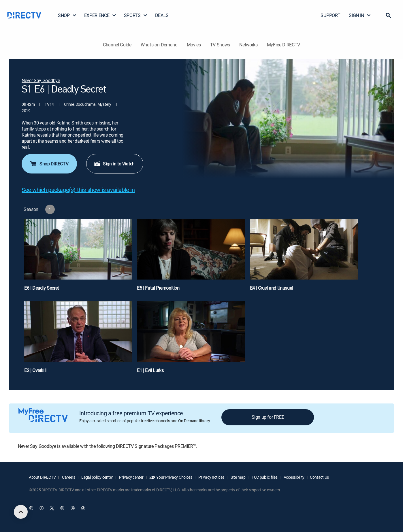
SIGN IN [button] (360, 15)
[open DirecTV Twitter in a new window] (52, 508)
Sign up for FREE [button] (268, 417)
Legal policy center (97, 477)
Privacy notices (211, 477)
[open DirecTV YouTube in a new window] (73, 508)
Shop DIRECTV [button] (49, 164)
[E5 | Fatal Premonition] (191, 257)
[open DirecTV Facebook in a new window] (42, 508)
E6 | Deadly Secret (42, 288)
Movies (194, 45)
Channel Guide (117, 45)
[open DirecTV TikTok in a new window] (83, 508)
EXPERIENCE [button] (100, 15)
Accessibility (294, 477)
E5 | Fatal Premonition (158, 288)
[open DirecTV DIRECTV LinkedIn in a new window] (31, 508)
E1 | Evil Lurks (150, 370)
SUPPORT (330, 15)
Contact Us (319, 477)
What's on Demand (159, 45)
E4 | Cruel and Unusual (272, 288)
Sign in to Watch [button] (114, 164)
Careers (68, 477)
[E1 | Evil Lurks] (191, 340)
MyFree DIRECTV (284, 45)
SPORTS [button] (136, 15)
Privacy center (131, 477)
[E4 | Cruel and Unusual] (304, 257)
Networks (248, 45)
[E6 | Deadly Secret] (78, 257)
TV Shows (220, 45)
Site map (238, 477)
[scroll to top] (21, 512)
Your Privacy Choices (174, 477)
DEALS (162, 15)
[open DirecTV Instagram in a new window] (62, 508)
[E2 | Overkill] (78, 340)
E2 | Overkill (35, 370)
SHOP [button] (67, 15)
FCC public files (264, 477)
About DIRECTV (42, 477)
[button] (388, 15)
